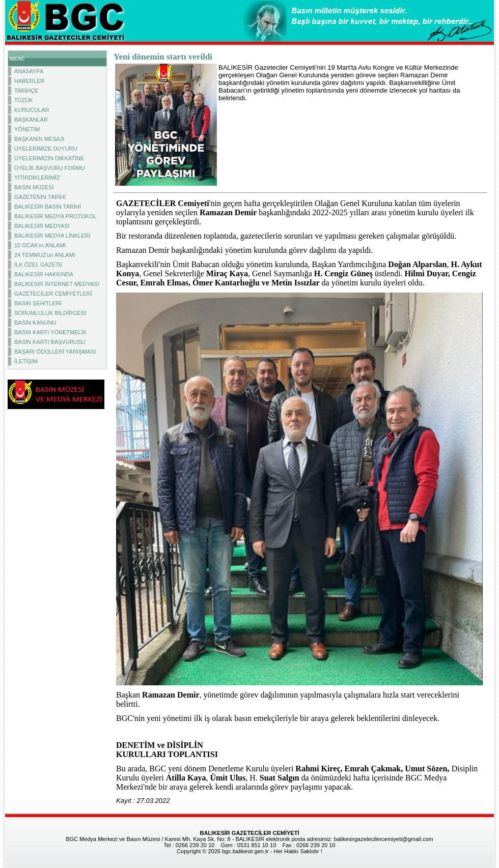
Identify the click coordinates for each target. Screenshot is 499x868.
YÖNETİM (27, 129)
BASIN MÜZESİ (34, 187)
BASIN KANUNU (35, 323)
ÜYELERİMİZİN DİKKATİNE (49, 158)
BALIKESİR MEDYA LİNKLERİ (52, 236)
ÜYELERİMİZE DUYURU (46, 149)
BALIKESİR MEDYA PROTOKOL (56, 216)
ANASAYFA (29, 71)
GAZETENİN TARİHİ (40, 197)
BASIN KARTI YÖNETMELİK (50, 332)
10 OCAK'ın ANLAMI (40, 245)
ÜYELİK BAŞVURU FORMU (50, 168)
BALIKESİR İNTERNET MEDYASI (57, 284)
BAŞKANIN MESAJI (39, 139)
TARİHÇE (26, 91)
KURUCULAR (32, 110)
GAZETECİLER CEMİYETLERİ (53, 294)
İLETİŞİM (26, 361)
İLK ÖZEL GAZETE (38, 265)
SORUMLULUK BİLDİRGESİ (50, 313)
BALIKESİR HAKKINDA (44, 274)
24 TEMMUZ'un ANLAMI (45, 255)
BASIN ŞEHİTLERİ (38, 303)
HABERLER (29, 81)
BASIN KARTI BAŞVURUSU (50, 342)
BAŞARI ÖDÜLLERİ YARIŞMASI (55, 352)
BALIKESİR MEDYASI (42, 226)
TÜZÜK (24, 100)
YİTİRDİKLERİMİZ (37, 178)
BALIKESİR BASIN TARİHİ (48, 207)
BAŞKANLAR (31, 120)
